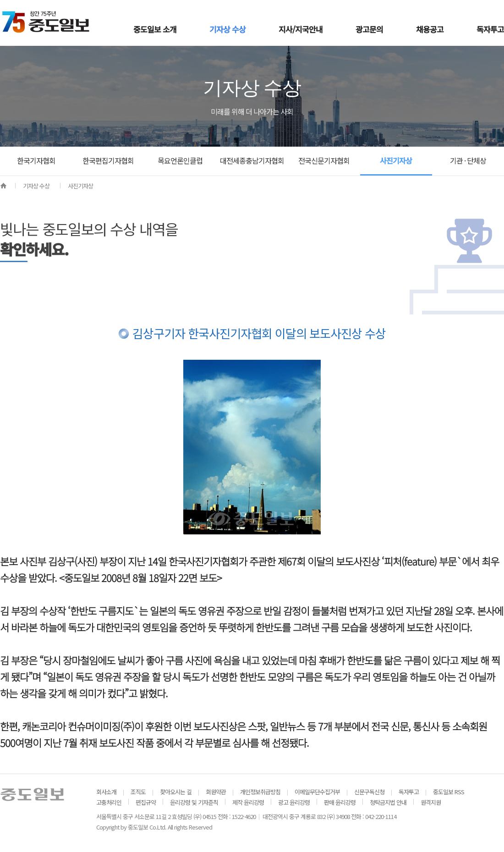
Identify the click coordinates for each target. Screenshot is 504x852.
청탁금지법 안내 (388, 802)
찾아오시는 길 (176, 792)
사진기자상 (396, 160)
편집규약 (146, 802)
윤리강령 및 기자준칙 (194, 802)
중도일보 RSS (449, 792)
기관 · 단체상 (468, 160)
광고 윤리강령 (294, 802)
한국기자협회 (36, 160)
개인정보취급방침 (260, 792)
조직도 (138, 792)
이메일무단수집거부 (317, 792)
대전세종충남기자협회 (252, 160)
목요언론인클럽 (180, 160)
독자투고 (409, 792)
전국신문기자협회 (324, 160)
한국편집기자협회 (108, 160)
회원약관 (216, 792)
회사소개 (106, 792)
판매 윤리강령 (340, 802)
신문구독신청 (369, 792)
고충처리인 (109, 802)
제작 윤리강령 (248, 802)
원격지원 (431, 802)
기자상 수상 (36, 186)
